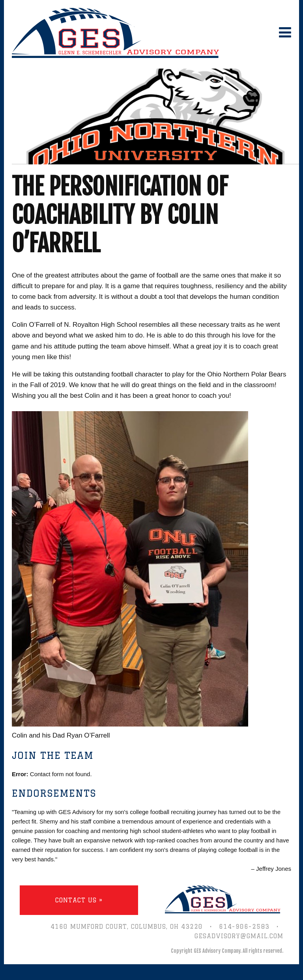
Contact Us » (79, 900)
